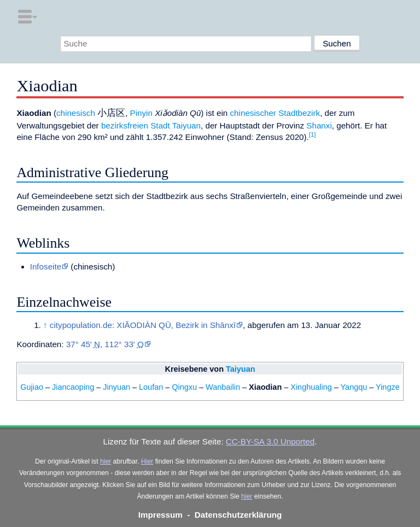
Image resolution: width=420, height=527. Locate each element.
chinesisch (76, 113)
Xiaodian (265, 387)
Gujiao (32, 387)
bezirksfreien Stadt (136, 125)
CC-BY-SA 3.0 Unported (270, 441)
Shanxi (319, 125)
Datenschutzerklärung (238, 515)
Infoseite (46, 267)
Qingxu (184, 387)
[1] (313, 134)
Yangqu (354, 387)
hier (106, 461)
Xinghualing (311, 387)
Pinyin (141, 113)
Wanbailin (223, 387)
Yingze (388, 387)
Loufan (151, 387)
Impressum (161, 515)
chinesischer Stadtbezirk (275, 113)
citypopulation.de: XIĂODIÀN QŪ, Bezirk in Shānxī (143, 325)
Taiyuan (186, 125)
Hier (147, 461)
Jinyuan (116, 387)
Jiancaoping (73, 387)
